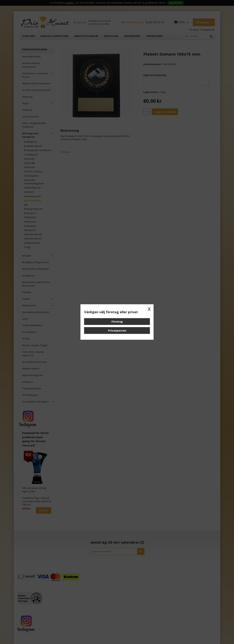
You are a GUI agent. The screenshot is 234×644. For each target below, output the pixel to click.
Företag (117, 321)
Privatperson (117, 330)
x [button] (149, 309)
